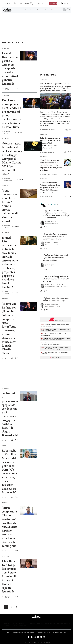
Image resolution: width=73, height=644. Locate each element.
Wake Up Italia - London (54, 285)
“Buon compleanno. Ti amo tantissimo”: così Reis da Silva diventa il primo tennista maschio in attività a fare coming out (10, 527)
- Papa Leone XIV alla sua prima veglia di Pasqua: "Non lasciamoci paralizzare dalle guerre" (56, 339)
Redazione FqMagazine (7, 179)
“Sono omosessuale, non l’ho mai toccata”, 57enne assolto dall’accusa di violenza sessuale (10, 206)
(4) (16, 440)
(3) (16, 293)
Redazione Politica (48, 152)
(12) (17, 227)
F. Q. (4, 358)
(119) (46, 310)
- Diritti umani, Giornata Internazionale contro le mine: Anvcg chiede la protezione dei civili (55, 344)
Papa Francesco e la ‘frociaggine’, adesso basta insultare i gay (56, 299)
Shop (39, 3)
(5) (45, 270)
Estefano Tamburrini (48, 130)
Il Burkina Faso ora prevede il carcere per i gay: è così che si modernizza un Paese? (55, 236)
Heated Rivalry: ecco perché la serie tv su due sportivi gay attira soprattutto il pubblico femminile (10, 68)
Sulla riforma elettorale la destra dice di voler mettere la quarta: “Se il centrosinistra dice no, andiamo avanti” (51, 143)
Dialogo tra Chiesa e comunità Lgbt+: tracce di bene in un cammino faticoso (56, 258)
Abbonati (53, 3)
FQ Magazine (33, 3)
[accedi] (65, 3)
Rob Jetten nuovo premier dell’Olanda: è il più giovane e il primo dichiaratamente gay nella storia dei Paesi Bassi (12, 113)
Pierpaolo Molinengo (49, 174)
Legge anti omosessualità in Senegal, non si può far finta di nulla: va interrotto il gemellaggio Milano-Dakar (57, 214)
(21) (46, 248)
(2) (69, 152)
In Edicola (16, 3)
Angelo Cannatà (52, 304)
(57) (46, 291)
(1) (16, 89)
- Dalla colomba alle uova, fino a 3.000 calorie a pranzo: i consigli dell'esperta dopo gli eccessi (55, 348)
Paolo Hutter (51, 222)
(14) (20, 132)
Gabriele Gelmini (6, 89)
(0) (21, 179)
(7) (69, 197)
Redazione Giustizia (6, 227)
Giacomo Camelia (6, 597)
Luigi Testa (50, 264)
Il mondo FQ (45, 3)
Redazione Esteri (6, 132)
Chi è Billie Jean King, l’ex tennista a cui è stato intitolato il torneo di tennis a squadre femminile (9, 576)
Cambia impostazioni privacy (23, 625)
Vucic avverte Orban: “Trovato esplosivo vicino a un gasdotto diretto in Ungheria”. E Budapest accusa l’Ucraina (51, 187)
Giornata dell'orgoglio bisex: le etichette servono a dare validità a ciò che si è (57, 279)
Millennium (26, 3)
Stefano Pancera (52, 243)
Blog (21, 3)
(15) (69, 130)
